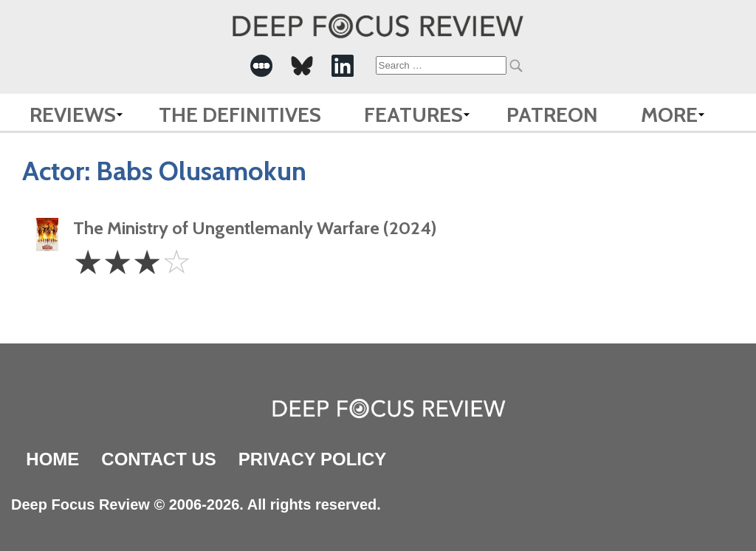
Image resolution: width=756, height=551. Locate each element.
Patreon (552, 114)
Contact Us (159, 459)
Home (52, 459)
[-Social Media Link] (261, 66)
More (669, 114)
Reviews (73, 114)
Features (413, 114)
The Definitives (240, 114)
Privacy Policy (312, 459)
